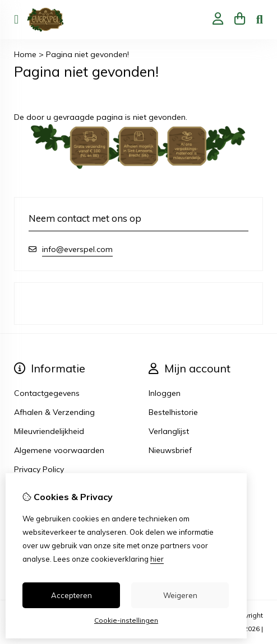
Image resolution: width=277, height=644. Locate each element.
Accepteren (71, 595)
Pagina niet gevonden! (87, 54)
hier (157, 559)
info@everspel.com (77, 249)
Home (25, 54)
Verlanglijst (169, 431)
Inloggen (165, 393)
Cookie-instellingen (126, 620)
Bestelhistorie (173, 412)
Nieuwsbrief (170, 450)
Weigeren (180, 595)
